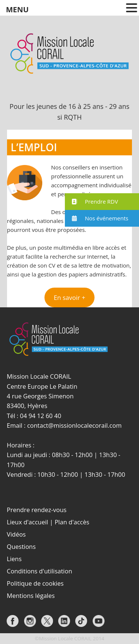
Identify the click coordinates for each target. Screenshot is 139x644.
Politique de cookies (35, 583)
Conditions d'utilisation (39, 571)
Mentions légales (31, 596)
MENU (17, 9)
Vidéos (16, 534)
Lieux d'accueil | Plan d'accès (48, 522)
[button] (69, 298)
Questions (21, 546)
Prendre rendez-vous (37, 510)
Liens (14, 559)
